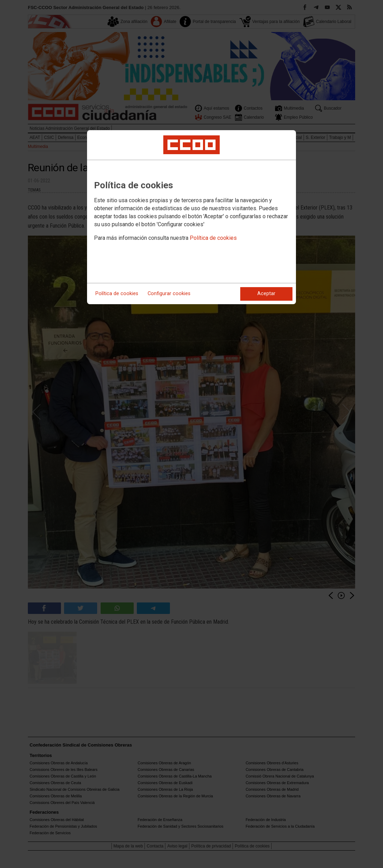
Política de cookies (213, 238)
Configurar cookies (169, 294)
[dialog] (191, 217)
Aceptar (266, 294)
